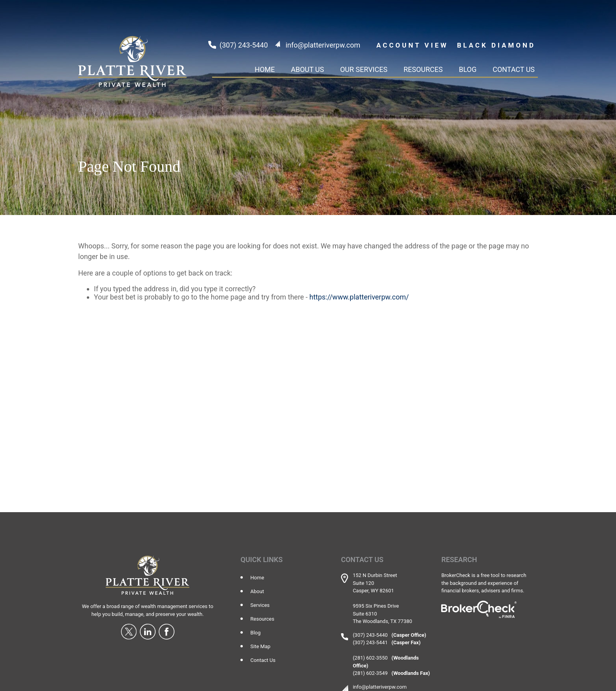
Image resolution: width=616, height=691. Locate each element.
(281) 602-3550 (370, 658)
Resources (262, 619)
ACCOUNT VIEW (412, 45)
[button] (265, 69)
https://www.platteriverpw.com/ (359, 297)
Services (260, 605)
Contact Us (263, 660)
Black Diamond (496, 45)
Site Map (260, 646)
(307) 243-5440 (244, 45)
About (257, 591)
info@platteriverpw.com (323, 45)
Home (257, 578)
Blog (255, 633)
